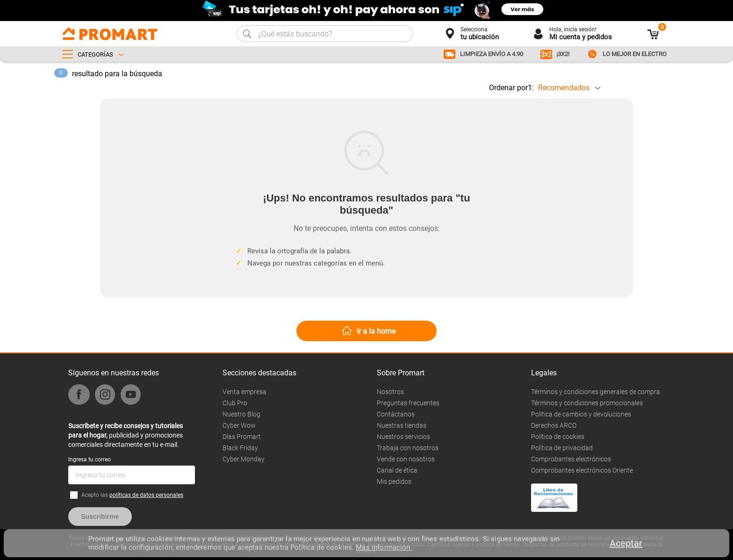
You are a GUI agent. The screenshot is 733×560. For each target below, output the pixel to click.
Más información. (384, 547)
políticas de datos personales (146, 495)
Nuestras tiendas (402, 425)
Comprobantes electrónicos (571, 459)
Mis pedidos (394, 481)
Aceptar (626, 543)
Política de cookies (558, 437)
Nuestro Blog (241, 414)
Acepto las (132, 495)
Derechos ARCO (554, 425)
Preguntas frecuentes (408, 403)
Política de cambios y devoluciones (581, 414)
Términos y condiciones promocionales (587, 403)
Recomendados (564, 88)
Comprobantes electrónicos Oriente (582, 470)
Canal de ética (397, 470)
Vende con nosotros (406, 459)
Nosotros (390, 392)
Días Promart (242, 437)
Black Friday (240, 448)
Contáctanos (396, 414)
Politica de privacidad (562, 448)
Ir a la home (376, 331)
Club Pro (235, 403)
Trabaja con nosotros (408, 448)
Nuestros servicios (403, 437)
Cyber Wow (239, 425)
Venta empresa (244, 392)
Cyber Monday (244, 459)
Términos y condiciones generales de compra (596, 392)
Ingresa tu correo (90, 459)
